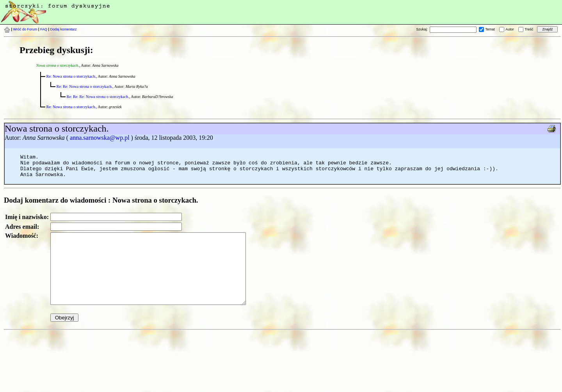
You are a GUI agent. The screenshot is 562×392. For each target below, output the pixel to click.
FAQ (44, 29)
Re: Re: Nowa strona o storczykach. (85, 86)
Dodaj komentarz (64, 29)
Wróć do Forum (25, 29)
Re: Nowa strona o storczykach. (71, 76)
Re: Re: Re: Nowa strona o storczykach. (98, 97)
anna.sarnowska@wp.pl (100, 138)
